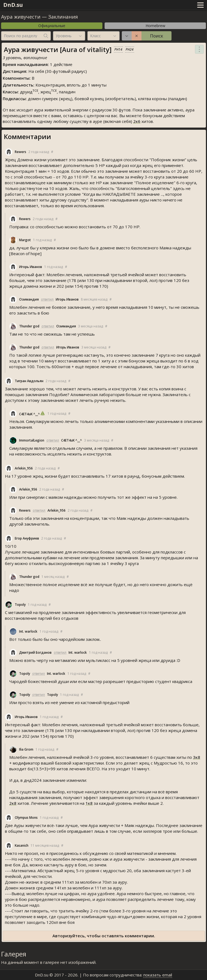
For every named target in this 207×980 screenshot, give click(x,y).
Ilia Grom (26, 749)
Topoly (20, 605)
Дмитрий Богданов (35, 652)
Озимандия (29, 299)
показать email (158, 975)
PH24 (130, 49)
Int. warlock (28, 631)
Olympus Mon (26, 818)
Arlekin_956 (24, 468)
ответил (47, 299)
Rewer (20, 152)
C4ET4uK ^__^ (29, 414)
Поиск (156, 36)
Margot (25, 240)
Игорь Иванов (31, 267)
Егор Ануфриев (27, 538)
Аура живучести (21, 17)
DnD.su (13, 5)
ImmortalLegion (32, 440)
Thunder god (29, 326)
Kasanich (22, 845)
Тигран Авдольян (29, 381)
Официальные (52, 26)
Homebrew (155, 26)
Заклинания (63, 17)
